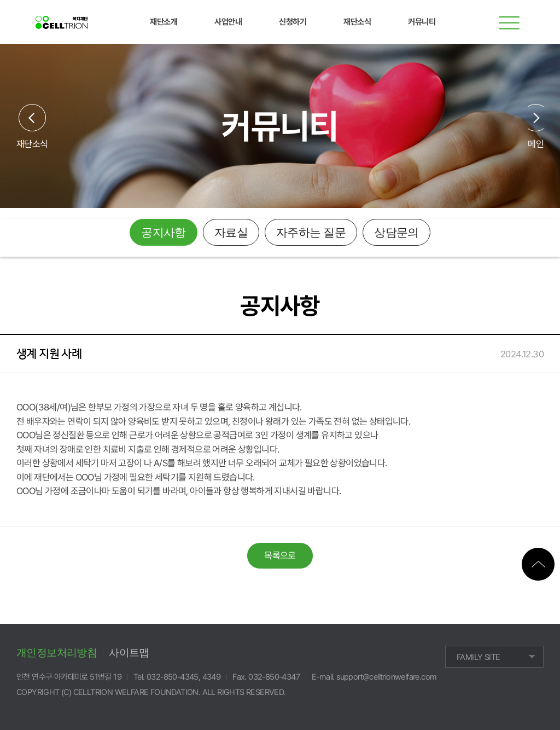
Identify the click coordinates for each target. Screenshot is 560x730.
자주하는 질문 (311, 233)
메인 (536, 144)
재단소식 (32, 144)
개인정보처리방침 (57, 653)
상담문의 (396, 233)
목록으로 (280, 555)
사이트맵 (129, 653)
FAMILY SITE (478, 657)
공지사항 (164, 233)
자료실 (231, 233)
